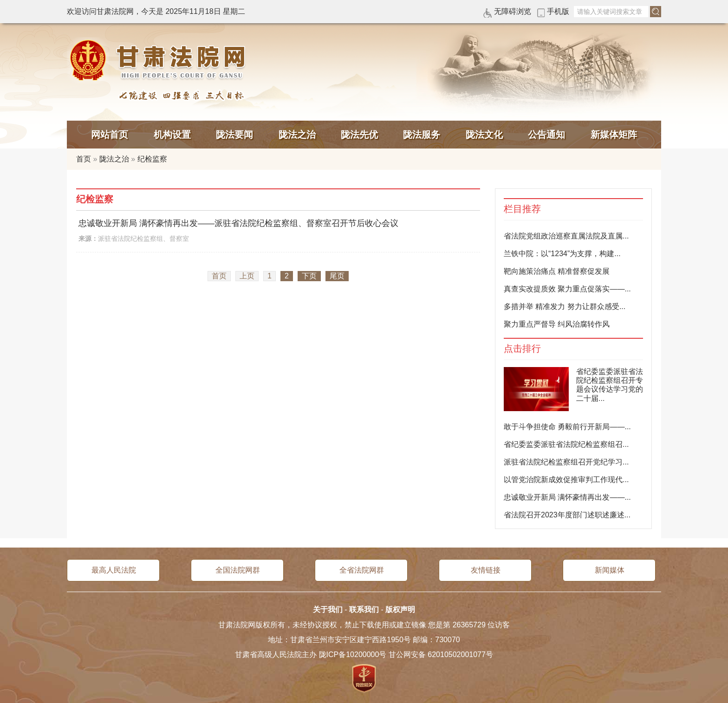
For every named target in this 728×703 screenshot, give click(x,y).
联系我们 (364, 609)
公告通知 (546, 135)
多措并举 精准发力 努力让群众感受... (565, 306)
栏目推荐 (522, 209)
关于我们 (328, 609)
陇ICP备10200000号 (353, 655)
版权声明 (400, 609)
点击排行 (522, 349)
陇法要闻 (234, 135)
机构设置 (172, 135)
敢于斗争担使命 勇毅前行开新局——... (567, 427)
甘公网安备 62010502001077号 (441, 655)
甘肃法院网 (160, 60)
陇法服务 (422, 135)
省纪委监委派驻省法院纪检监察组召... (566, 444)
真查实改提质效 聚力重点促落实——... (567, 289)
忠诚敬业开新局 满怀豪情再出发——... (567, 497)
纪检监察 (152, 159)
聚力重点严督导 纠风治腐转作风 (557, 324)
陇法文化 (484, 135)
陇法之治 (297, 135)
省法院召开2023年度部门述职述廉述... (567, 515)
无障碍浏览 (513, 11)
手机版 (558, 11)
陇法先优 (359, 135)
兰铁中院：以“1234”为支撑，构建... (562, 254)
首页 (84, 159)
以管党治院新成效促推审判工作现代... (566, 480)
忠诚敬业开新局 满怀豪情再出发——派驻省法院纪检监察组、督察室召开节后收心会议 (238, 223)
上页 (247, 276)
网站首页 (110, 135)
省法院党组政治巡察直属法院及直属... (566, 236)
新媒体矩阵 (614, 135)
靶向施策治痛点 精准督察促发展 (557, 271)
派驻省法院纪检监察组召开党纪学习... (566, 462)
